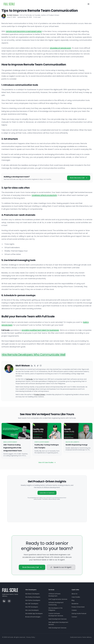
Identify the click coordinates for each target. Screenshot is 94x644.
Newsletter (75, 604)
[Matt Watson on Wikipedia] (41, 366)
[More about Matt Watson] (9, 381)
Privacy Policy (31, 637)
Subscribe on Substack (47, 493)
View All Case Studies (47, 462)
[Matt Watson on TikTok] (38, 366)
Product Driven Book (78, 607)
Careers (74, 610)
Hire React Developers (32, 594)
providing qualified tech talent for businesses (40, 330)
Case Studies (76, 597)
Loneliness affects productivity (44, 195)
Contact (74, 617)
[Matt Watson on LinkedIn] (32, 366)
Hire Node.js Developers (33, 597)
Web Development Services (57, 628)
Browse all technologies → (34, 617)
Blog (73, 600)
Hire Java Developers (32, 610)
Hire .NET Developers (32, 604)
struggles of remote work (60, 48)
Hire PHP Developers (32, 607)
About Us (74, 594)
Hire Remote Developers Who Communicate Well (34, 355)
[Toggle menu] (88, 4)
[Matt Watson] (4, 16)
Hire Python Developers (33, 600)
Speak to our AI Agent (61, 567)
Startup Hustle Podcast (79, 614)
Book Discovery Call (79, 178)
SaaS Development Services (58, 619)
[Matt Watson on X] (35, 366)
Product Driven (40, 395)
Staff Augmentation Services (58, 599)
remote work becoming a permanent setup (24, 31)
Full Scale (29, 379)
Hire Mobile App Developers (34, 614)
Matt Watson (14, 15)
